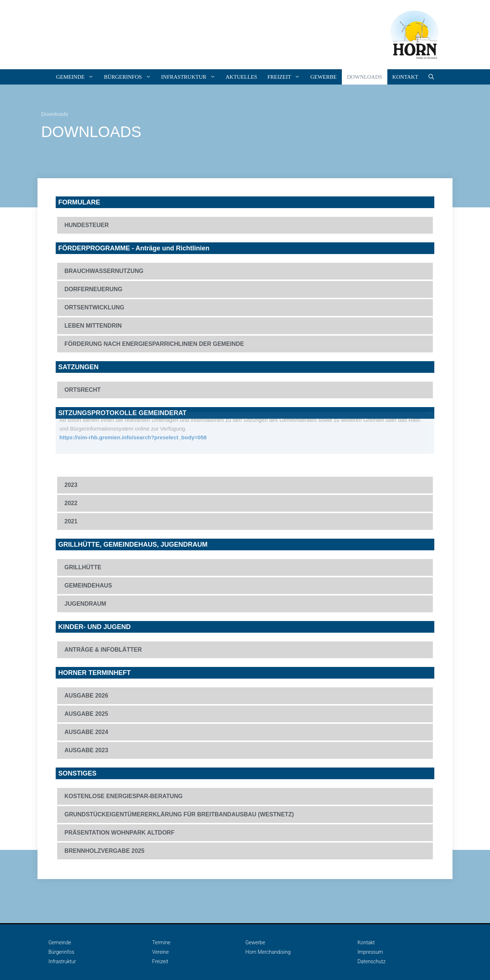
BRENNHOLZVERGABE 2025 (104, 851)
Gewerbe (323, 77)
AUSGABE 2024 (86, 732)
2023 (71, 485)
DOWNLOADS (365, 77)
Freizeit (286, 77)
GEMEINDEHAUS (88, 585)
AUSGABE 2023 (86, 750)
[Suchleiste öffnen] (431, 77)
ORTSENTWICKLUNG (94, 307)
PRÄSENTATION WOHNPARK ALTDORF (119, 833)
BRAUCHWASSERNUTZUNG (104, 271)
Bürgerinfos (130, 77)
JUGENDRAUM (85, 604)
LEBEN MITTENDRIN (93, 326)
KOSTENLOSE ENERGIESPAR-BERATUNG (124, 796)
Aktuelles (242, 77)
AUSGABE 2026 (86, 696)
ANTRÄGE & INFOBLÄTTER (103, 650)
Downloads (55, 114)
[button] (245, 225)
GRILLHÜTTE (83, 567)
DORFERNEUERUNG (93, 289)
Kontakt (405, 77)
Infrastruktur (191, 77)
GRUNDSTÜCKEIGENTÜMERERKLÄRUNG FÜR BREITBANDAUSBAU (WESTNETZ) (179, 814)
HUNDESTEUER (87, 225)
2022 (71, 503)
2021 (71, 521)
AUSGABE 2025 (86, 714)
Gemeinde (77, 77)
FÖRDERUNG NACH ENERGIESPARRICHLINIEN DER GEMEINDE (154, 344)
